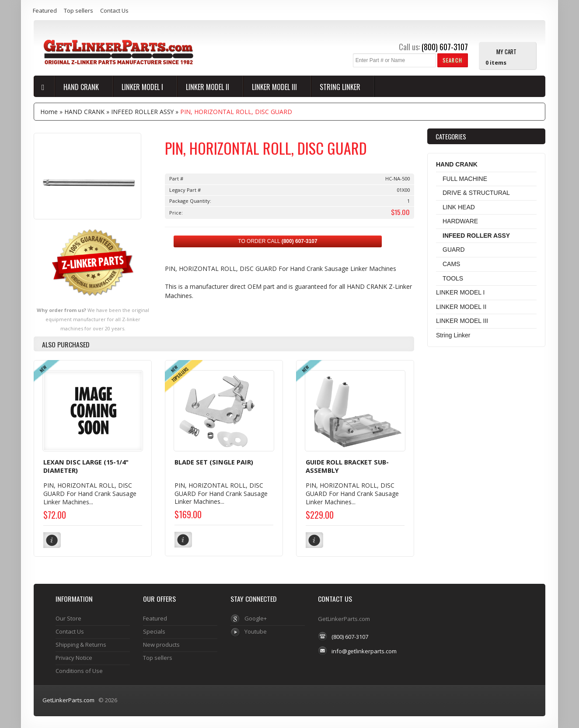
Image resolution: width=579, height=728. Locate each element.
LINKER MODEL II (208, 87)
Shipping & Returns (81, 644)
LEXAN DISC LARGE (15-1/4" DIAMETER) (86, 466)
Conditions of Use (79, 670)
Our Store (68, 617)
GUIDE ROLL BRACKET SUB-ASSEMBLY (347, 466)
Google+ (256, 617)
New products (161, 644)
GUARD (454, 250)
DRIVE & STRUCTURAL (476, 193)
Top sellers (78, 10)
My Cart (506, 51)
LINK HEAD (459, 207)
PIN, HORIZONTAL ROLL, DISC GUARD (236, 112)
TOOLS (453, 278)
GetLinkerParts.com (68, 699)
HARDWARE (460, 221)
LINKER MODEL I (143, 87)
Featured (45, 10)
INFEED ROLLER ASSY (142, 112)
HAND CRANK (82, 87)
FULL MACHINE (465, 179)
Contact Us (114, 10)
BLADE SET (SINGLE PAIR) (214, 462)
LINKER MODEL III (275, 87)
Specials (154, 631)
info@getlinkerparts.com (364, 650)
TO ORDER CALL (277, 241)
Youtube (256, 631)
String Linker (341, 87)
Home (49, 112)
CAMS (451, 264)
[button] (452, 60)
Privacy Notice (74, 657)
